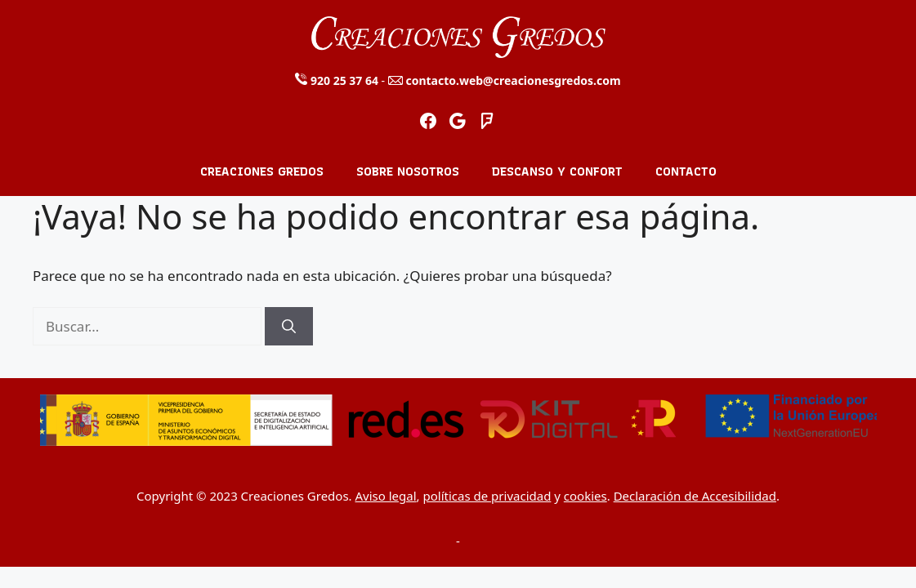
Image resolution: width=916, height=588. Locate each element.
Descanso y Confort (557, 171)
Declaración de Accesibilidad (695, 496)
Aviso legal (386, 496)
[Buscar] (289, 327)
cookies (585, 496)
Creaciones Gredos (262, 171)
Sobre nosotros (408, 171)
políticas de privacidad (487, 496)
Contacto (686, 171)
